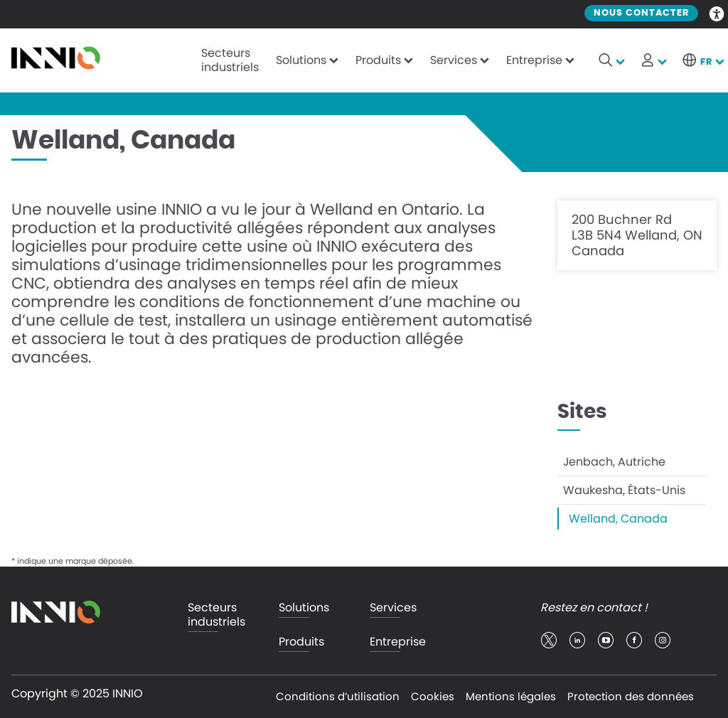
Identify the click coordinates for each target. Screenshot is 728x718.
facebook (634, 641)
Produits (378, 60)
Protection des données (631, 696)
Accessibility (717, 13)
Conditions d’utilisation (338, 696)
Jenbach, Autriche (614, 462)
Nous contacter (641, 13)
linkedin (577, 641)
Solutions (301, 60)
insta (663, 641)
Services (454, 60)
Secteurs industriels (230, 60)
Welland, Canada (618, 519)
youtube (606, 641)
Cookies (433, 696)
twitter (549, 641)
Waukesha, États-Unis (624, 490)
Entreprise (534, 60)
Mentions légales (511, 696)
